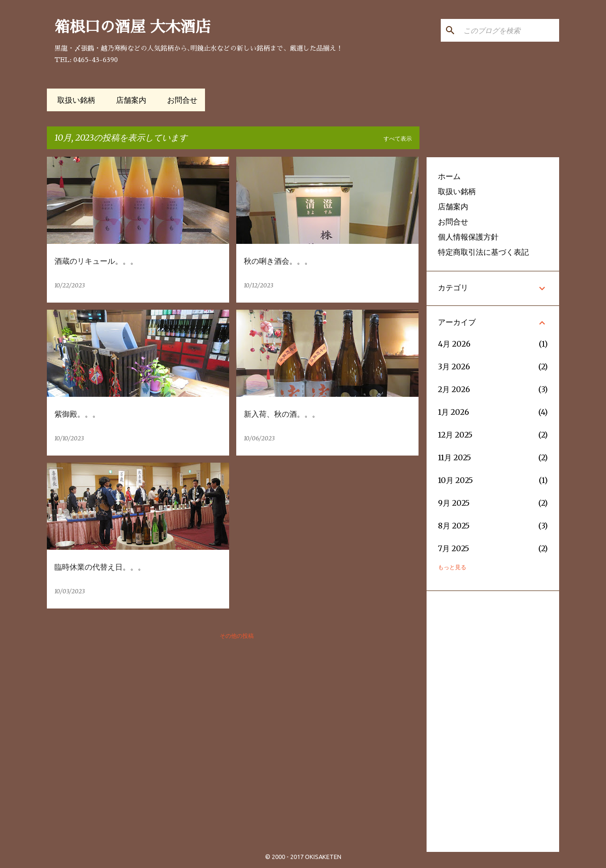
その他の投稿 (237, 636)
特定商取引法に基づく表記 (483, 252)
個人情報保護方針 (468, 237)
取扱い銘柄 (73, 100)
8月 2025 (454, 526)
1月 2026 (454, 412)
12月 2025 (455, 435)
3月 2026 (454, 367)
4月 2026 (454, 344)
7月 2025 (454, 548)
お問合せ (179, 100)
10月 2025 (455, 480)
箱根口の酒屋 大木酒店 (133, 27)
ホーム (449, 176)
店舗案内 (128, 100)
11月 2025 (454, 457)
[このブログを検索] (509, 30)
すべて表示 (398, 139)
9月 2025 (454, 503)
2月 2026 (454, 389)
